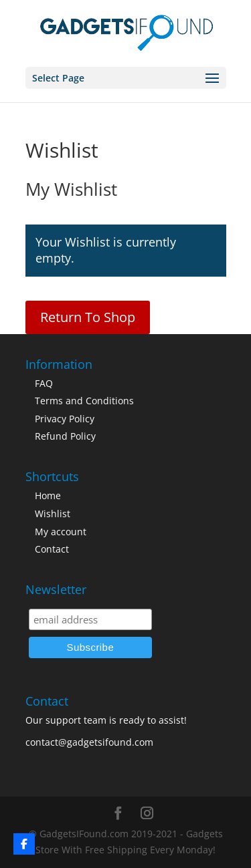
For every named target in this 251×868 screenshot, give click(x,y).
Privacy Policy (65, 419)
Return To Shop (88, 317)
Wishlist (53, 514)
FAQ (44, 383)
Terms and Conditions (84, 401)
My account (61, 532)
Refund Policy (65, 436)
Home (48, 495)
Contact (52, 549)
